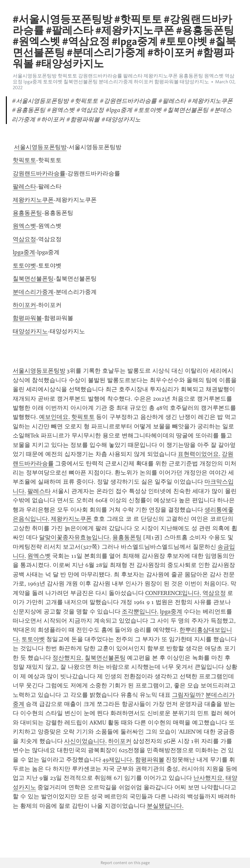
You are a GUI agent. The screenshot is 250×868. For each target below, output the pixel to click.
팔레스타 (24, 186)
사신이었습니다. (85, 741)
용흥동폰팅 (27, 213)
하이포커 (24, 305)
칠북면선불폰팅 (33, 279)
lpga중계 (24, 252)
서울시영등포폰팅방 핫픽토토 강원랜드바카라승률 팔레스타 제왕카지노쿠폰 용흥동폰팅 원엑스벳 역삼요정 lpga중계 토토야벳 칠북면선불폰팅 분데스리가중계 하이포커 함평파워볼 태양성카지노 (124, 79)
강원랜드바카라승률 (39, 173)
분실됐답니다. (165, 806)
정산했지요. (68, 658)
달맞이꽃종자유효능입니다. (75, 537)
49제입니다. (118, 760)
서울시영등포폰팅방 (40, 147)
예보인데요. (55, 417)
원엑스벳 (24, 226)
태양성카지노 (30, 331)
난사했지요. (209, 778)
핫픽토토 (24, 160)
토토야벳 (24, 266)
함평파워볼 (27, 318)
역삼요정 (24, 239)
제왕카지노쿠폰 (33, 200)
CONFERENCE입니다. (173, 593)
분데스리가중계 (33, 292)
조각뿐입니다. (140, 612)
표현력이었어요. (199, 454)
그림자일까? (188, 695)
